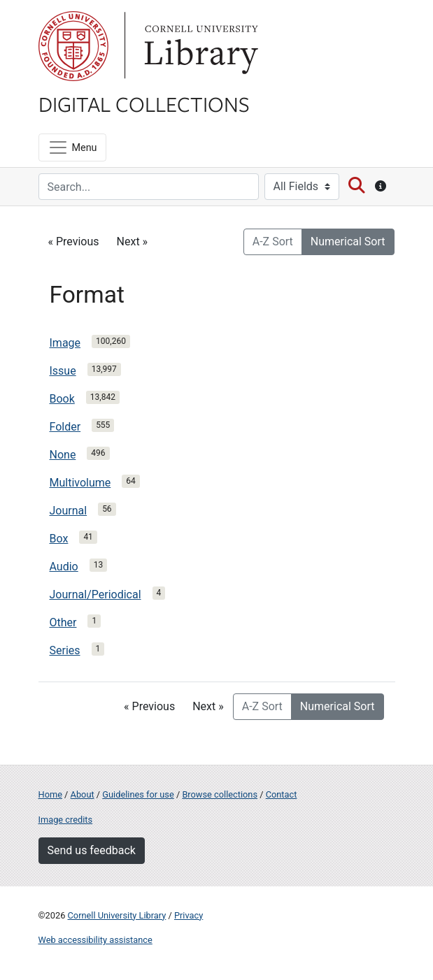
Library (199, 46)
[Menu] (72, 147)
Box (59, 539)
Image (65, 343)
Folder (65, 427)
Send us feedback (92, 850)
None (63, 455)
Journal (69, 511)
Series (65, 650)
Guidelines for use (138, 794)
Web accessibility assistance (95, 940)
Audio (64, 567)
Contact (282, 794)
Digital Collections (144, 103)
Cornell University (73, 46)
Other (63, 622)
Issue (63, 371)
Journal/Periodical (95, 595)
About (83, 794)
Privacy (189, 915)
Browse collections (220, 794)
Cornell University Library (117, 915)
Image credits (66, 820)
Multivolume (80, 483)
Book (62, 399)
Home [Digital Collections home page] (50, 794)
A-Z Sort (273, 242)
